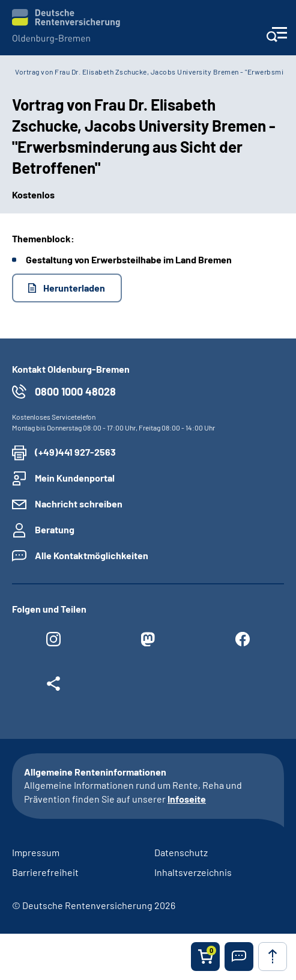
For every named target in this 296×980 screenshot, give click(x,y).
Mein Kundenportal (75, 478)
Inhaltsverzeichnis (193, 872)
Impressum (36, 852)
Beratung (55, 529)
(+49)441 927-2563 (75, 452)
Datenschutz (181, 852)
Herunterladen (74, 288)
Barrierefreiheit (45, 872)
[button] (239, 957)
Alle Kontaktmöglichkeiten (92, 555)
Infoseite (187, 799)
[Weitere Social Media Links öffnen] (53, 687)
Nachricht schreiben (79, 504)
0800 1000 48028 (75, 391)
